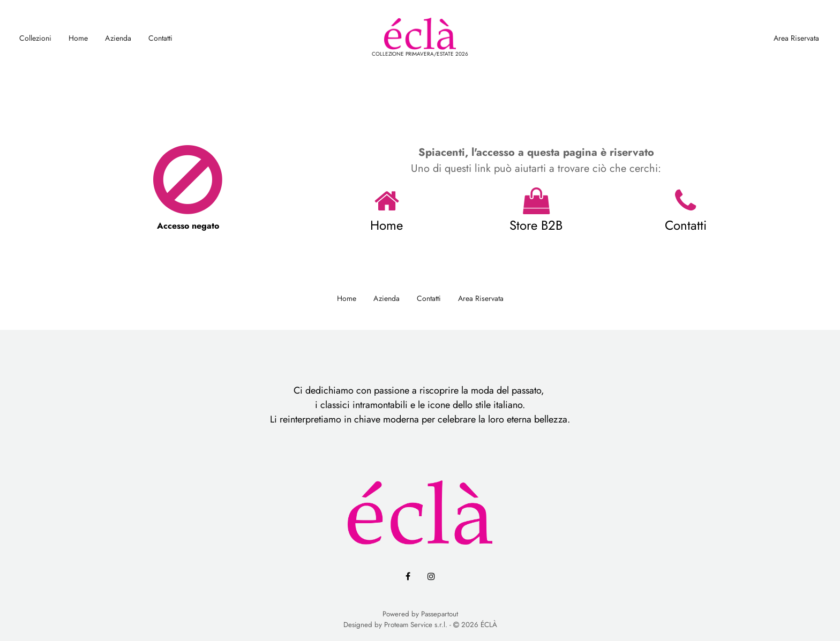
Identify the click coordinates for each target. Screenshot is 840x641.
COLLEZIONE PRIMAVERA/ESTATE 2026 (420, 54)
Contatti (160, 38)
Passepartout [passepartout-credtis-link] (440, 614)
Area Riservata (796, 38)
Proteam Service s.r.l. (416, 625)
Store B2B (536, 225)
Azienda (118, 38)
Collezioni (35, 38)
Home (78, 38)
